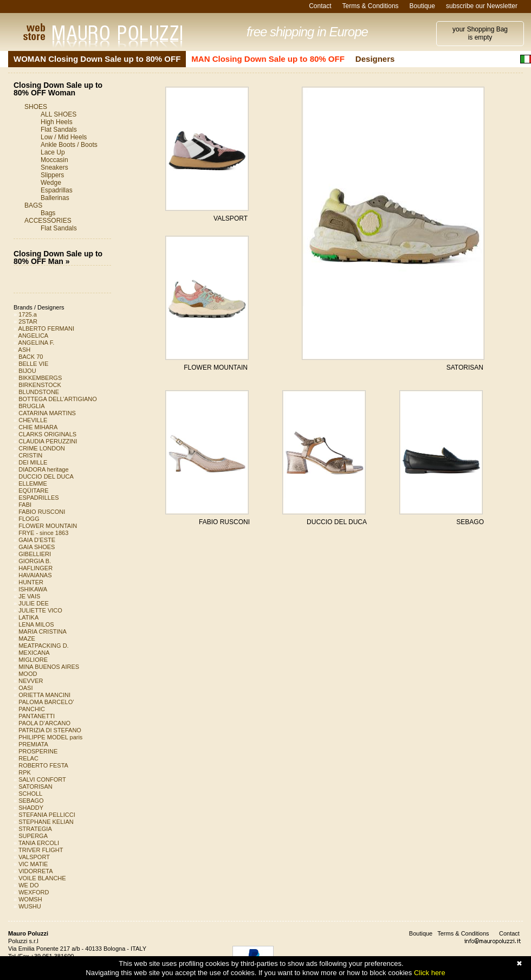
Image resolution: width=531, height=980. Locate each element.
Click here (430, 973)
